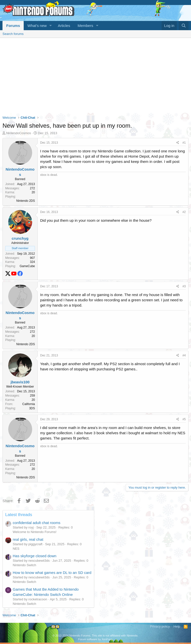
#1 (184, 143)
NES (16, 549)
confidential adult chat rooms (37, 523)
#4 (184, 355)
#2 (184, 212)
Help (177, 626)
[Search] (184, 26)
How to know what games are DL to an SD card (52, 573)
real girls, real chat (28, 539)
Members (85, 26)
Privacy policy (160, 626)
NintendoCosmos (19, 133)
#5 (184, 419)
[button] (51, 26)
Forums (13, 26)
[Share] (178, 143)
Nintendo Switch (24, 565)
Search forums (13, 34)
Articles (64, 26)
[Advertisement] (95, 75)
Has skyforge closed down (35, 556)
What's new (37, 26)
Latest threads (19, 515)
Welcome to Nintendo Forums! (35, 532)
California (29, 404)
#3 (184, 286)
